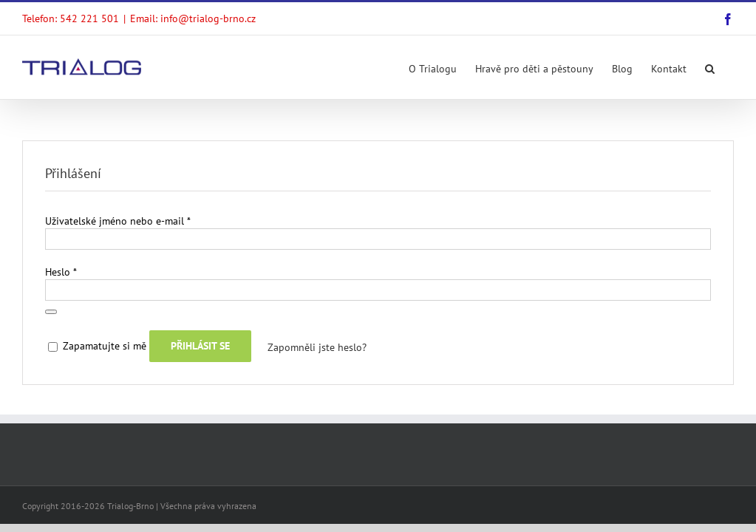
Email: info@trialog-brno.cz (193, 18)
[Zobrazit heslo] (51, 312)
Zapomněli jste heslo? (317, 347)
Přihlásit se (200, 346)
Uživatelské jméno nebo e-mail (118, 221)
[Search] (710, 67)
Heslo (61, 272)
